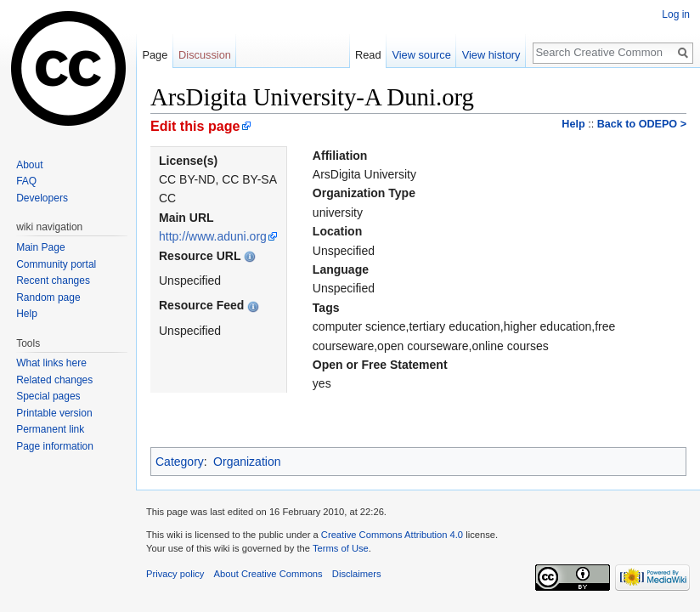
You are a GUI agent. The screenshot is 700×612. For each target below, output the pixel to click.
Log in (676, 14)
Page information (55, 446)
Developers (42, 198)
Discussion (205, 55)
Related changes (54, 380)
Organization (247, 462)
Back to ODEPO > (642, 124)
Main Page (40, 247)
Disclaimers (357, 574)
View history (491, 55)
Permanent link (50, 429)
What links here (51, 363)
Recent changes (53, 280)
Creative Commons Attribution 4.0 (392, 535)
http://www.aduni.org (213, 236)
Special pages (48, 396)
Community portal (56, 264)
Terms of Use (341, 548)
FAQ (26, 181)
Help (573, 124)
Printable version (54, 413)
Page (155, 55)
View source (421, 55)
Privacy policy (175, 574)
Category (180, 462)
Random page (48, 297)
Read (368, 55)
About (29, 165)
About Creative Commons (268, 574)
